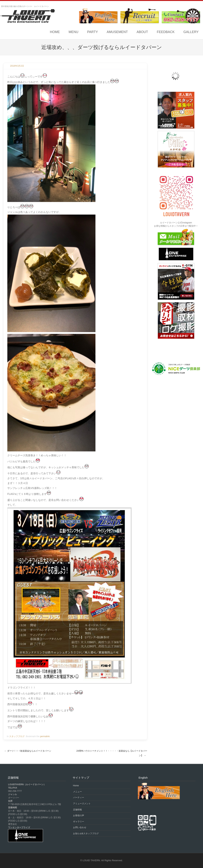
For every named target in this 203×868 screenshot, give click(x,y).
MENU (74, 32)
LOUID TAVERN (91, 860)
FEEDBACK (166, 32)
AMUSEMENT (117, 32)
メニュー (77, 792)
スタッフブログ (17, 736)
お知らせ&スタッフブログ (86, 833)
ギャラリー (79, 822)
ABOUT (142, 32)
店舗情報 (77, 810)
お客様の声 (79, 816)
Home (55, 32)
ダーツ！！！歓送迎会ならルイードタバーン (28, 751)
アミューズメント (82, 804)
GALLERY (191, 32)
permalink (45, 736)
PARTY (93, 32)
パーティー (79, 798)
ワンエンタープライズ (19, 827)
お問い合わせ (80, 827)
